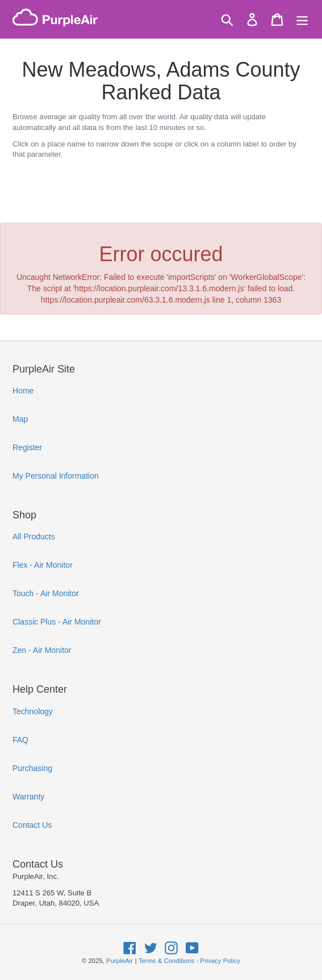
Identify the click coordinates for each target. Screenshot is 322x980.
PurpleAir (120, 961)
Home (23, 391)
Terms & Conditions (166, 961)
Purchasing (32, 768)
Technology (33, 711)
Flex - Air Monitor (43, 565)
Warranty (28, 797)
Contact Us (32, 825)
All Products (34, 537)
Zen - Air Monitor (42, 650)
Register (27, 447)
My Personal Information (56, 476)
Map (20, 419)
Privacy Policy (220, 961)
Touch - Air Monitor (46, 593)
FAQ (20, 740)
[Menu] (302, 20)
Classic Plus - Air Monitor (57, 622)
